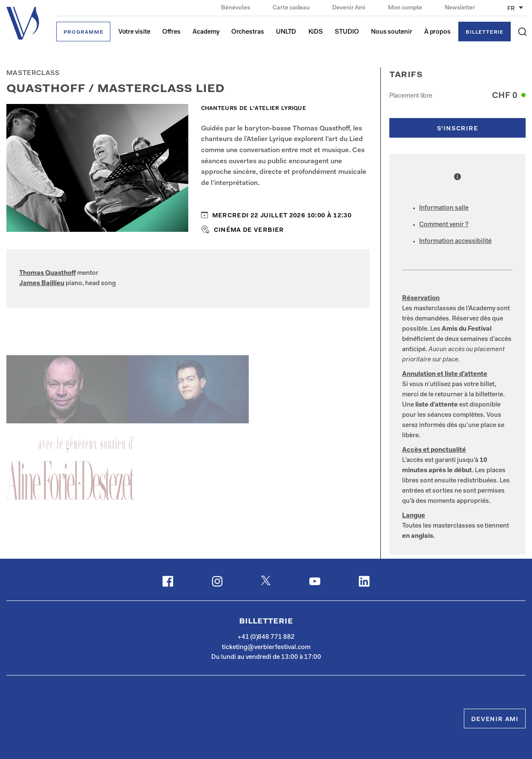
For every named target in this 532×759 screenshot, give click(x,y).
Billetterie (485, 32)
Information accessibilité (455, 241)
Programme (83, 32)
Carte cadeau (292, 8)
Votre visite (134, 32)
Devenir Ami (349, 8)
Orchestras (248, 32)
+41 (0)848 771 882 (266, 637)
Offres (171, 32)
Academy (206, 32)
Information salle (444, 208)
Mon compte (406, 8)
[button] (522, 32)
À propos (437, 32)
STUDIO (347, 32)
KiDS (316, 32)
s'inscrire (458, 129)
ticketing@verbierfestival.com (266, 648)
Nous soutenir (392, 32)
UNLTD (286, 32)
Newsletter (460, 8)
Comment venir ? (444, 225)
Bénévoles (236, 8)
